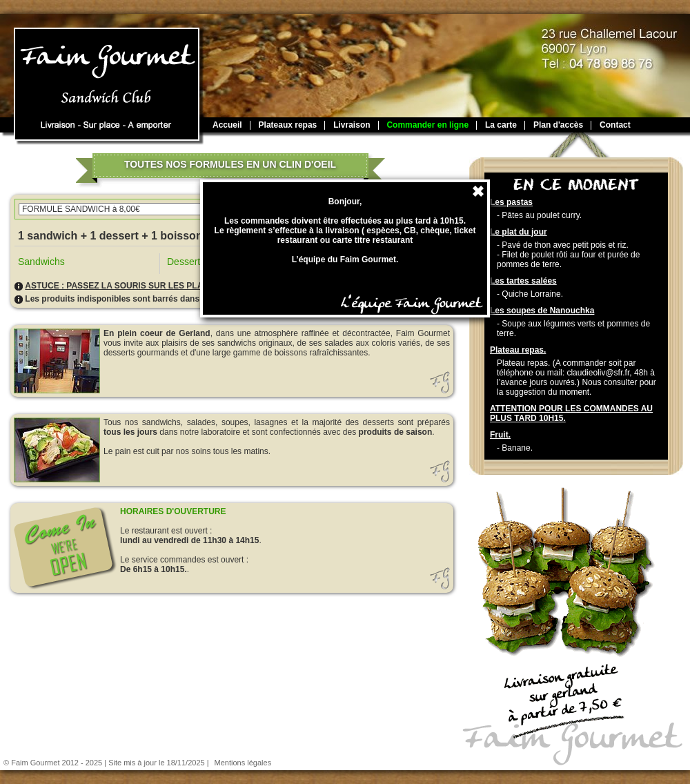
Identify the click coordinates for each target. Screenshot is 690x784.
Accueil (227, 125)
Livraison (352, 125)
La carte (501, 125)
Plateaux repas (288, 125)
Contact (615, 125)
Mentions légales (243, 763)
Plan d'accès (558, 125)
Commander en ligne (427, 125)
